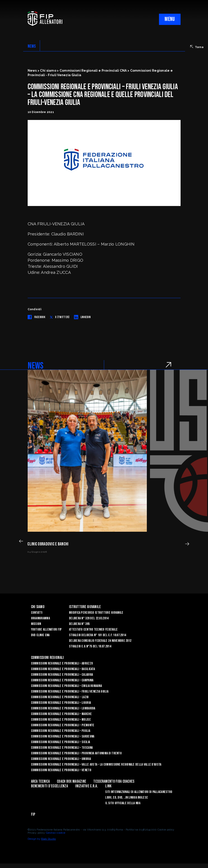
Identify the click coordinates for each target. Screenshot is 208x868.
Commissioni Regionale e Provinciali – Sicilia (61, 742)
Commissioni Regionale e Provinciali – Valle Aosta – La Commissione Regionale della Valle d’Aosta (96, 765)
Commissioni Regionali (48, 658)
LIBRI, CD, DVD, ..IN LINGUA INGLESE (127, 798)
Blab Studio (48, 839)
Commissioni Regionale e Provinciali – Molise (61, 720)
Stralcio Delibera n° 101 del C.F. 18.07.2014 (97, 635)
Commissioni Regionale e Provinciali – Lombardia (63, 708)
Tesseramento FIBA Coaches (114, 781)
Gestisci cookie (56, 833)
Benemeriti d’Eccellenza (49, 786)
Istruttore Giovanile (85, 607)
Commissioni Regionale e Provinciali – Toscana (62, 748)
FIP (33, 814)
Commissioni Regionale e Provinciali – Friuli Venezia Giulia (70, 692)
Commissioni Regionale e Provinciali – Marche (61, 714)
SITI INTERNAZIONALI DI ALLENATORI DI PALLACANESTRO (139, 792)
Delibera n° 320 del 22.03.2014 (89, 618)
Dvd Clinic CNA (40, 635)
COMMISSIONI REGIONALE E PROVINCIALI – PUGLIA (61, 731)
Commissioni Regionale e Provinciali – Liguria (61, 703)
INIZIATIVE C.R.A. (87, 786)
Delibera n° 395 (79, 624)
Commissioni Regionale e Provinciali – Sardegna (63, 736)
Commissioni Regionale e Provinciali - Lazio (60, 697)
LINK (108, 786)
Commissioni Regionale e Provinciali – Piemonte (63, 725)
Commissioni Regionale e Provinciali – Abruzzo (62, 663)
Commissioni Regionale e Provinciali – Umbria (61, 759)
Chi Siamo (38, 607)
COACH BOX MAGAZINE (72, 781)
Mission (36, 624)
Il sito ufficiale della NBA (123, 803)
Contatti (37, 613)
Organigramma (40, 618)
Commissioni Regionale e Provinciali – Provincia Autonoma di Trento (76, 753)
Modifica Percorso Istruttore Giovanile (96, 613)
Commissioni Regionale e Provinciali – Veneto (61, 770)
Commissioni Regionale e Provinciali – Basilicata (63, 669)
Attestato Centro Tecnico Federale (93, 630)
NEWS (32, 46)
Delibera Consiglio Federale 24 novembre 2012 (100, 641)
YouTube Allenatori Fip (46, 630)
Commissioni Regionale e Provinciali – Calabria (62, 675)
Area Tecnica (40, 781)
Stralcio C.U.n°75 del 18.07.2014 (90, 646)
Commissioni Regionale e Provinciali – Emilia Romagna (67, 686)
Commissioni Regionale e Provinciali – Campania (62, 680)
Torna (197, 47)
